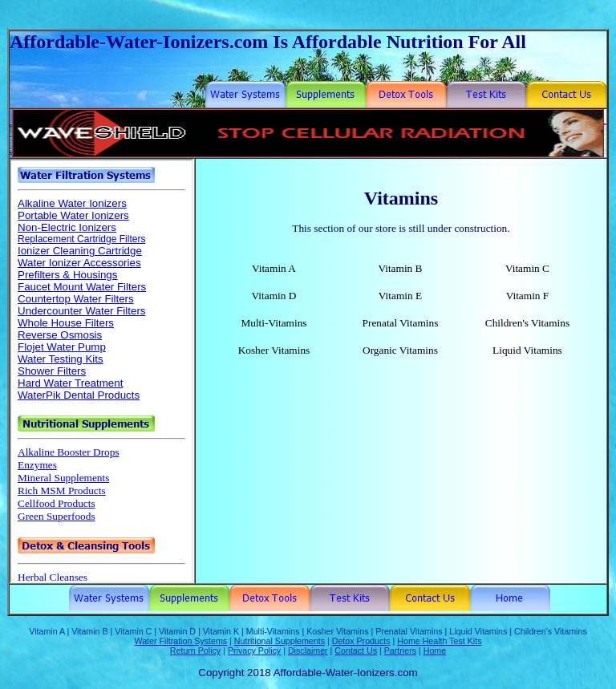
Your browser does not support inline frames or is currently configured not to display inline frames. (101, 371)
